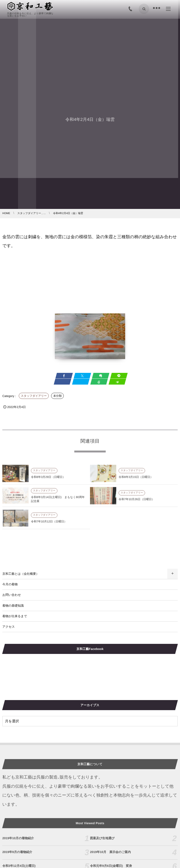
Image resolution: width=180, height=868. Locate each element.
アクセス (9, 627)
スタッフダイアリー (34, 396)
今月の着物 (10, 584)
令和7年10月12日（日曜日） (49, 523)
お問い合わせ (12, 595)
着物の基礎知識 (13, 606)
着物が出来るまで (15, 616)
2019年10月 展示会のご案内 (110, 852)
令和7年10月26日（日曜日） (137, 501)
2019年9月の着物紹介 (17, 852)
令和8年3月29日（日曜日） (48, 479)
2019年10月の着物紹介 (18, 838)
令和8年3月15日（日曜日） (136, 479)
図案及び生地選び (102, 838)
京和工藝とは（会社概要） (21, 574)
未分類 (57, 396)
